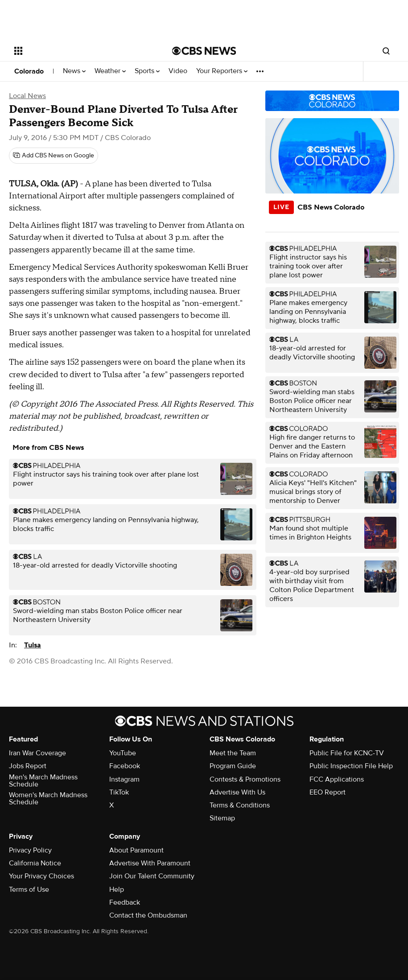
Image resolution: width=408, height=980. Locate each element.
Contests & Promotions (245, 779)
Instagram (124, 779)
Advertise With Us (237, 792)
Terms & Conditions (240, 805)
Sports (147, 71)
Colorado (29, 71)
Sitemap (222, 818)
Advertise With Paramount (150, 863)
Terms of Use (29, 889)
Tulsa (33, 645)
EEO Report (328, 792)
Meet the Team (233, 753)
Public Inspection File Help (351, 766)
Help (117, 889)
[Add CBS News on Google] (54, 156)
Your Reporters (222, 71)
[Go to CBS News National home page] (204, 51)
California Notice (35, 863)
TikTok (119, 792)
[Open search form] (386, 51)
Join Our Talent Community (152, 876)
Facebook (125, 766)
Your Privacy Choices (41, 876)
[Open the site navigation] (78, 51)
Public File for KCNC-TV (347, 753)
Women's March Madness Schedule (48, 799)
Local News (27, 96)
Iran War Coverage (37, 753)
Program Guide (233, 766)
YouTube (123, 753)
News (74, 71)
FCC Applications (337, 779)
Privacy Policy (30, 850)
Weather (110, 71)
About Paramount (136, 850)
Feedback (125, 902)
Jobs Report (28, 766)
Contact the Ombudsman (148, 915)
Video (178, 71)
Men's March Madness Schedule (43, 781)
